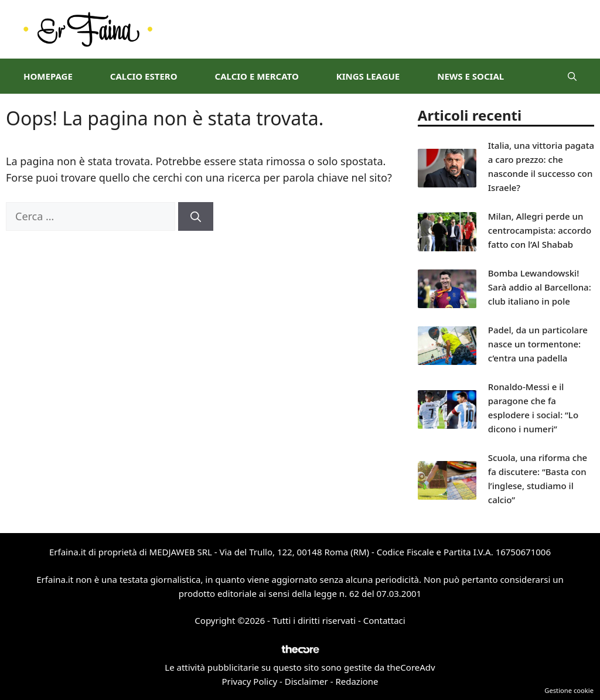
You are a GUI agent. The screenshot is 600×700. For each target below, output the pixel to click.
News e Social (471, 76)
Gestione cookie (569, 690)
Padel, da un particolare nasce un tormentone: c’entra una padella (538, 344)
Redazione (357, 681)
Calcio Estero (144, 76)
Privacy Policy (249, 681)
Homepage (48, 76)
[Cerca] (196, 216)
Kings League (368, 76)
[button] (572, 76)
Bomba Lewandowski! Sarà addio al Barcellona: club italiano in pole (540, 287)
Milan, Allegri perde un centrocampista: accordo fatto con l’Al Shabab (540, 230)
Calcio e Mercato (257, 76)
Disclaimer (306, 681)
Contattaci (384, 620)
